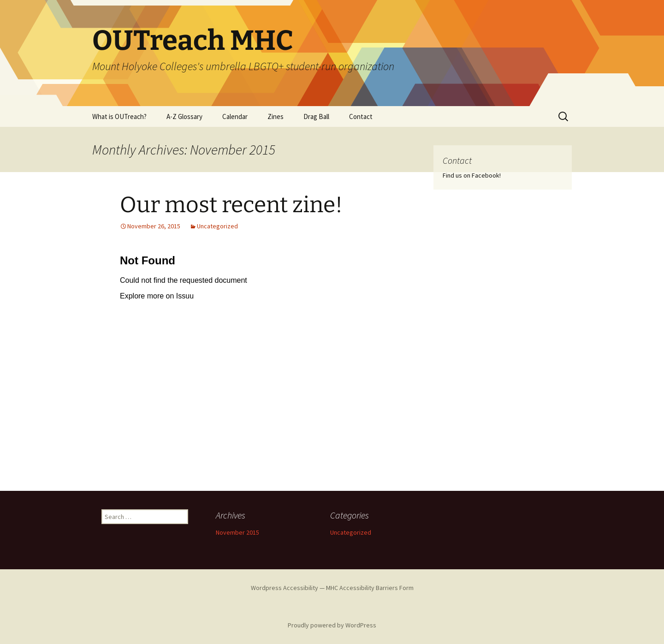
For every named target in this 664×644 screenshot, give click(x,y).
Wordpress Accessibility (285, 588)
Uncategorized (217, 226)
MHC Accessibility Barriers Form (370, 588)
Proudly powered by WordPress (332, 625)
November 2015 (237, 532)
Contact (361, 116)
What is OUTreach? (119, 116)
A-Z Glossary (184, 116)
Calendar (235, 116)
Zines (276, 116)
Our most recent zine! (231, 205)
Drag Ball (316, 116)
